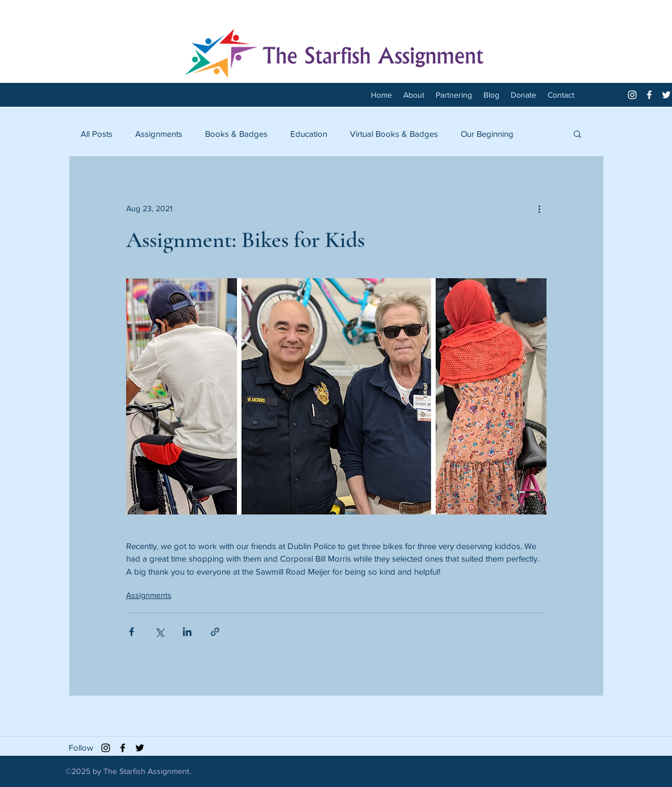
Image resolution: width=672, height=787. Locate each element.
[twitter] (666, 95)
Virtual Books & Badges (394, 134)
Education (309, 134)
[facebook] (649, 95)
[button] (577, 133)
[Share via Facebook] (132, 632)
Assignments (159, 134)
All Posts (97, 134)
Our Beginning (487, 134)
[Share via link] (215, 632)
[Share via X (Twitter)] (159, 632)
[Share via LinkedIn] (187, 632)
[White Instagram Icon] (632, 95)
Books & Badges (236, 134)
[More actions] (540, 208)
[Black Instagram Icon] (106, 748)
